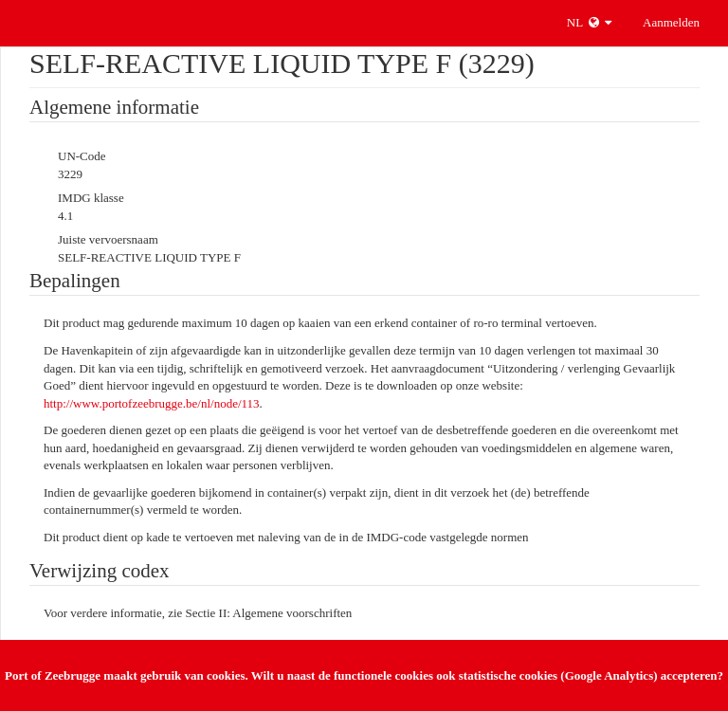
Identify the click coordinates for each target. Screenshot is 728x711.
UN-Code (82, 156)
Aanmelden (671, 22)
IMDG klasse (91, 198)
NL (589, 22)
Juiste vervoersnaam (108, 239)
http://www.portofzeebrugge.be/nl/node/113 (152, 403)
